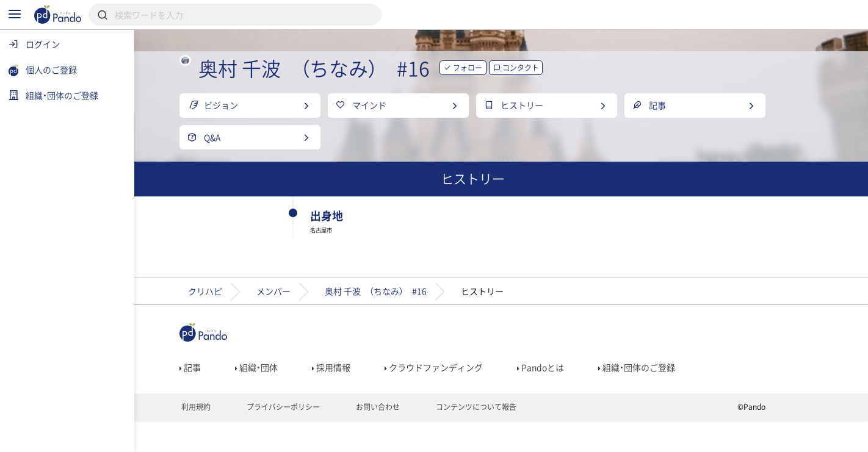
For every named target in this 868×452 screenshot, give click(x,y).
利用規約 (224, 437)
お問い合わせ (406, 437)
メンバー (302, 317)
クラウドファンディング (462, 394)
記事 (219, 394)
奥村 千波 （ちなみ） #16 (404, 317)
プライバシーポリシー (311, 437)
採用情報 (360, 394)
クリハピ (234, 317)
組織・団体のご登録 (665, 394)
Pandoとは (569, 394)
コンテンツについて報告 (504, 437)
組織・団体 (285, 394)
